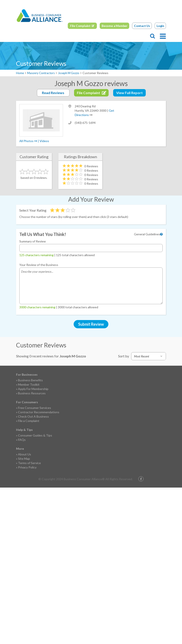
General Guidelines (147, 234)
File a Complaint (29, 421)
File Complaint (80, 26)
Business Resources (32, 393)
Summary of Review (33, 241)
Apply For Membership (33, 389)
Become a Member (115, 26)
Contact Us (142, 26)
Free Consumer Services (35, 408)
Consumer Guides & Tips (35, 435)
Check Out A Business (33, 416)
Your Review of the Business (39, 265)
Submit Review (91, 324)
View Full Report (129, 93)
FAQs (22, 440)
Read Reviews (53, 93)
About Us (25, 454)
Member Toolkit (29, 384)
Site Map (24, 459)
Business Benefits (30, 380)
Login (160, 26)
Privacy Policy (27, 467)
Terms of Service (29, 463)
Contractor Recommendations (39, 412)
